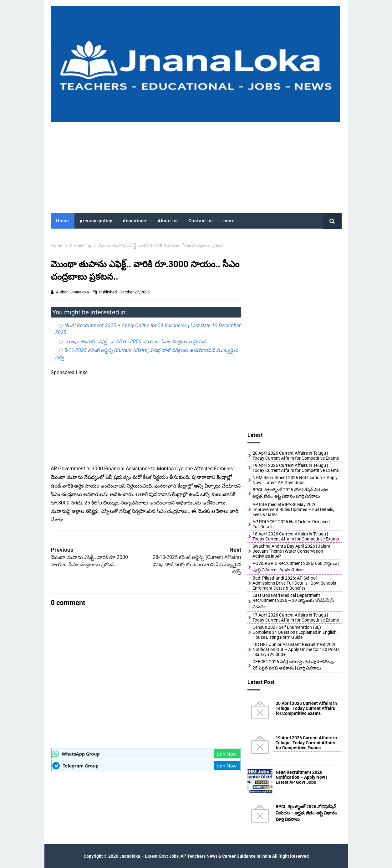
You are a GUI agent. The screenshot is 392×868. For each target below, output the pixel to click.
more (229, 221)
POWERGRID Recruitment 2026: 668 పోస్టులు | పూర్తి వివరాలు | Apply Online (296, 566)
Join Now (227, 754)
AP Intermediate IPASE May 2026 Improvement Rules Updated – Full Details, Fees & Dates (293, 509)
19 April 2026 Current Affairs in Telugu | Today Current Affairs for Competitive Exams (296, 468)
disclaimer (135, 221)
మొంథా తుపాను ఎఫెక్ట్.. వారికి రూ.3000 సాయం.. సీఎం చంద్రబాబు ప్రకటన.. (137, 341)
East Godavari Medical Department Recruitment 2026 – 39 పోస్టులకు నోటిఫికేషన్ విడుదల (293, 601)
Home (63, 221)
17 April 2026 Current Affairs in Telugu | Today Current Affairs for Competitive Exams (296, 617)
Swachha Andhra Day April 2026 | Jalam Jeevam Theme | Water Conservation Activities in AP (291, 551)
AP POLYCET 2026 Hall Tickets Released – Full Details (293, 524)
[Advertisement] (196, 166)
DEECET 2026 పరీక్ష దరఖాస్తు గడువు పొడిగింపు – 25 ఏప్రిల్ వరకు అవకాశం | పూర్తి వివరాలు (295, 665)
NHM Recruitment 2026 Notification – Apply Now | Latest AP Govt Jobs (295, 480)
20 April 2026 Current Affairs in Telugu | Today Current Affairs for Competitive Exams (296, 456)
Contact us (201, 221)
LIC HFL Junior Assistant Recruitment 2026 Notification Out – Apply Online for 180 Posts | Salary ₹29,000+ (296, 649)
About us (168, 221)
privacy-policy (96, 221)
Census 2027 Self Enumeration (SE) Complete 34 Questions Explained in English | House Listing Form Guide (295, 632)
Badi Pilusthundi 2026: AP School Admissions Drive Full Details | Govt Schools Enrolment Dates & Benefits (294, 583)
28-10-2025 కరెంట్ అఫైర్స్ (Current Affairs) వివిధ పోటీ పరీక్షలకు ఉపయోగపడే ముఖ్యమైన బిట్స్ (197, 564)
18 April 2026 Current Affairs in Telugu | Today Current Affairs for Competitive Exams (296, 536)
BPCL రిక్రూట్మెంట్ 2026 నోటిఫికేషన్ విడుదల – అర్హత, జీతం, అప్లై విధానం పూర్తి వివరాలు (292, 493)
